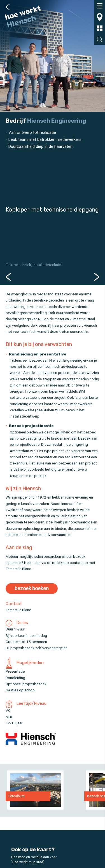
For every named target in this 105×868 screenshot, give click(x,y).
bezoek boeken (32, 588)
